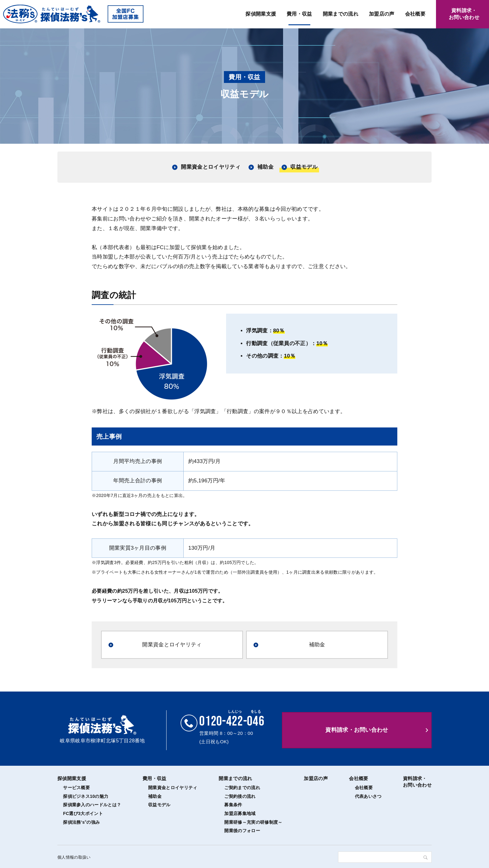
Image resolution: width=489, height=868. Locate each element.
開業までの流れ (341, 14)
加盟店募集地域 (240, 813)
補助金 (265, 167)
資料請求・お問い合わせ (357, 730)
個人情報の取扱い (74, 857)
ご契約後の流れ (240, 796)
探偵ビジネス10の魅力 (86, 796)
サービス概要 (76, 788)
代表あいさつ (368, 796)
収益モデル (304, 167)
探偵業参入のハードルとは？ (92, 805)
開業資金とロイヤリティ (211, 167)
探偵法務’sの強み (81, 822)
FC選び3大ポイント (83, 813)
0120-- (232, 721)
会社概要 (415, 14)
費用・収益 (299, 14)
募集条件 (233, 805)
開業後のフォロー (242, 831)
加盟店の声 (382, 14)
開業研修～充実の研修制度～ (253, 822)
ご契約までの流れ (242, 788)
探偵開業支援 (261, 14)
